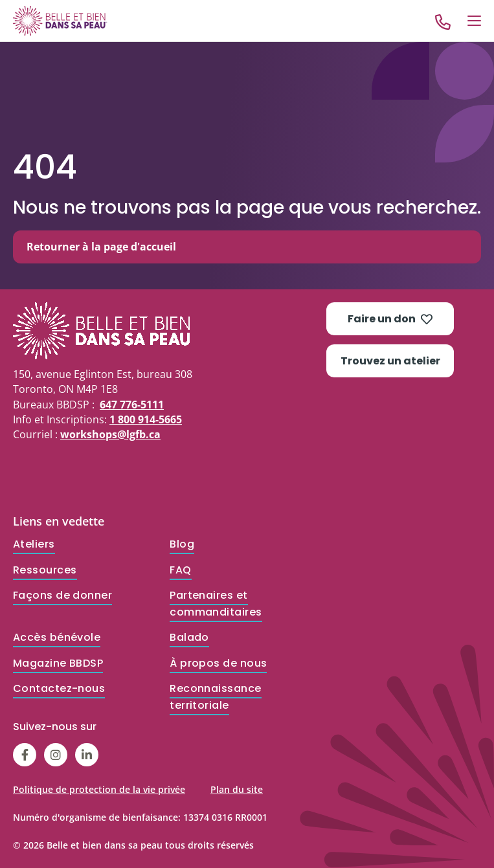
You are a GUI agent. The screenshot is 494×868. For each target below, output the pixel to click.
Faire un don (390, 319)
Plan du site (237, 789)
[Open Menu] (474, 21)
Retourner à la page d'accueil (101, 247)
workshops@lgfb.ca (110, 434)
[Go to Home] (60, 20)
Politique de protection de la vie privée (99, 789)
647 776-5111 (132, 405)
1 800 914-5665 (146, 419)
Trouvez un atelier (390, 361)
